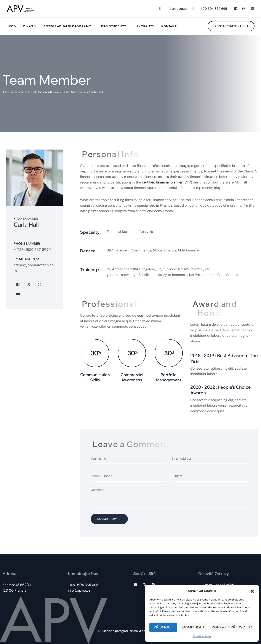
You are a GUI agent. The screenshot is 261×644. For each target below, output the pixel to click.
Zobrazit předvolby (232, 627)
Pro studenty (114, 26)
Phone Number (27, 244)
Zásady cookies (202, 636)
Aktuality (145, 26)
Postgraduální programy (67, 26)
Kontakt (169, 26)
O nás (28, 26)
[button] (252, 591)
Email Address (27, 259)
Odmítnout (194, 627)
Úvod (11, 26)
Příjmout (163, 627)
